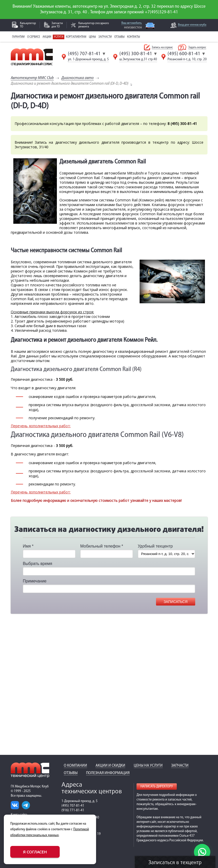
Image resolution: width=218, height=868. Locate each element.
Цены (92, 37)
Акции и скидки (110, 766)
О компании (75, 766)
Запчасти (105, 37)
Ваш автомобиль (132, 23)
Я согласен (35, 852)
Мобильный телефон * (102, 546)
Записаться (176, 602)
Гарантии (18, 37)
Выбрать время (38, 564)
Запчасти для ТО (57, 25)
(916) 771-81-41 (73, 810)
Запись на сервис (162, 47)
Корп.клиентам (76, 37)
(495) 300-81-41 (136, 54)
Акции (47, 37)
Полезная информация (108, 773)
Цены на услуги (148, 766)
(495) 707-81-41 (84, 54)
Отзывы (119, 37)
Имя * (28, 546)
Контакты (133, 37)
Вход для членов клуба (192, 25)
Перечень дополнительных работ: (41, 426)
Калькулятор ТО (28, 25)
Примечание (35, 581)
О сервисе (34, 37)
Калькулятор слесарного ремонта (94, 25)
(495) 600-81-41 (184, 54)
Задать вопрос (197, 47)
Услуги (59, 37)
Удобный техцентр (155, 546)
